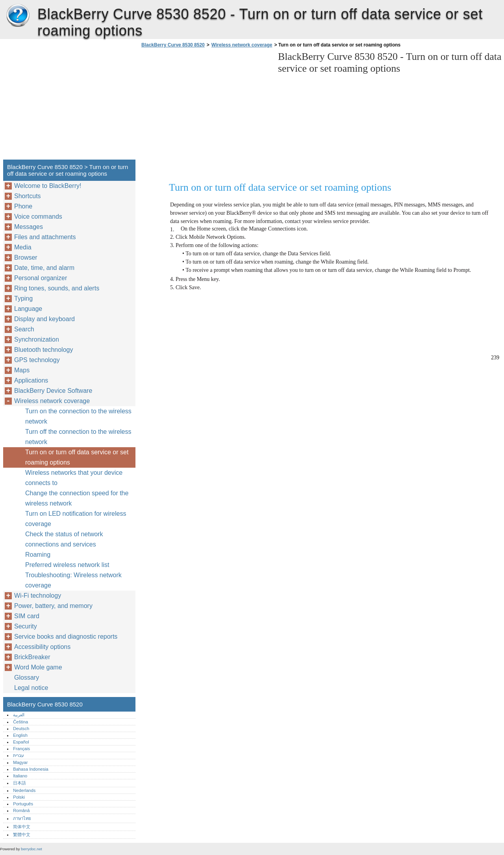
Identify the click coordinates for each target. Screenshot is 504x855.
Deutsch (21, 729)
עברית (19, 755)
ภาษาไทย (22, 818)
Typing (23, 298)
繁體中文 (22, 835)
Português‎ (23, 804)
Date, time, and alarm (44, 268)
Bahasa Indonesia (31, 769)
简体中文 (22, 827)
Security (26, 626)
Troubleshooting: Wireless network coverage (73, 580)
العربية (19, 715)
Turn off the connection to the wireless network (78, 437)
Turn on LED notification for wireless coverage (76, 519)
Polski (19, 797)
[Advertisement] (206, 106)
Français (21, 749)
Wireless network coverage (242, 45)
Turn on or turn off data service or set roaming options (77, 457)
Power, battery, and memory (53, 606)
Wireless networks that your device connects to (74, 478)
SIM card (27, 616)
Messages (29, 227)
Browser (26, 257)
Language (28, 309)
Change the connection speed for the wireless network (77, 498)
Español (21, 742)
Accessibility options (42, 647)
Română (21, 810)
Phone (23, 206)
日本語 (19, 783)
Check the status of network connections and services (64, 539)
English (20, 735)
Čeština (20, 722)
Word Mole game (38, 667)
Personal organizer (41, 278)
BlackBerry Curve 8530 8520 (18, 16)
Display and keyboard (44, 319)
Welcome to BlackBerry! (48, 186)
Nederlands (24, 790)
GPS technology (37, 360)
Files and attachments (45, 237)
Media (23, 247)
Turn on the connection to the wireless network (78, 416)
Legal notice (31, 688)
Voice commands (38, 217)
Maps (22, 370)
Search (24, 329)
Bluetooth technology (44, 350)
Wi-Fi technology (38, 596)
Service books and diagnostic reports (66, 637)
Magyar (20, 762)
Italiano (20, 776)
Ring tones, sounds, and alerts (57, 288)
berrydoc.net (31, 849)
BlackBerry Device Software (53, 391)
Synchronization (37, 339)
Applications (31, 380)
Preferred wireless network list (67, 565)
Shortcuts (28, 196)
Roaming (38, 555)
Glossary (27, 677)
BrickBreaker (32, 657)
